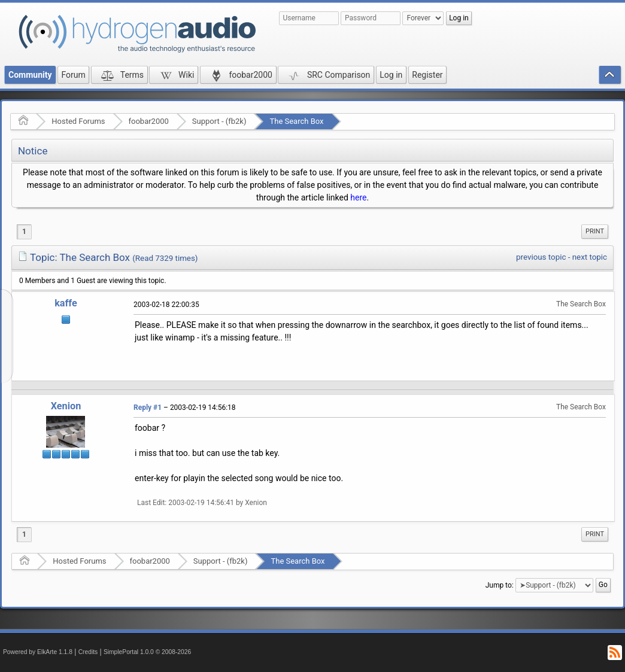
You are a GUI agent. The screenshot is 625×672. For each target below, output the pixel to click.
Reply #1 (148, 408)
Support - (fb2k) (219, 121)
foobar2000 (149, 121)
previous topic (541, 257)
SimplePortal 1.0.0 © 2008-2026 (147, 652)
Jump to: (500, 585)
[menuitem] (595, 232)
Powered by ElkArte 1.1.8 (38, 652)
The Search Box (296, 121)
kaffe (66, 303)
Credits (88, 652)
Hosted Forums (78, 121)
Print (595, 231)
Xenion (66, 406)
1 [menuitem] (24, 232)
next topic (590, 257)
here (358, 197)
